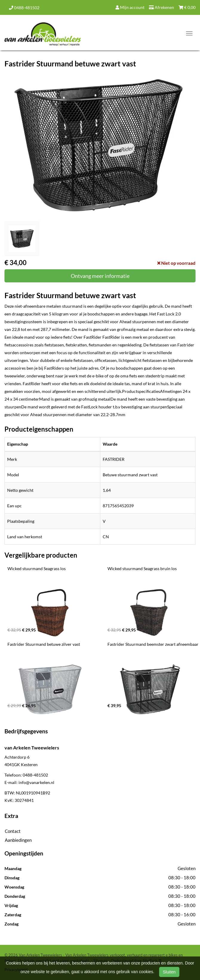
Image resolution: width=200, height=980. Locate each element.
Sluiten (169, 972)
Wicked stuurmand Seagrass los (37, 568)
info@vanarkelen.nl (36, 782)
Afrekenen (161, 7)
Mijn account (130, 7)
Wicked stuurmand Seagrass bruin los (142, 568)
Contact (13, 831)
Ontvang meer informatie (100, 276)
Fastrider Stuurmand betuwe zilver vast (44, 644)
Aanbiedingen (18, 840)
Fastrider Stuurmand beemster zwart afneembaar (153, 644)
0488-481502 (24, 8)
